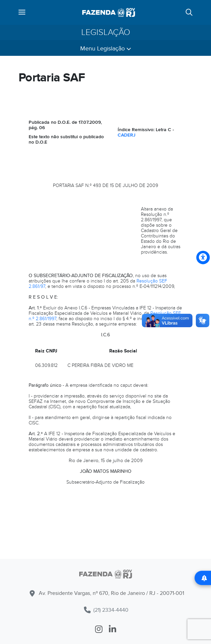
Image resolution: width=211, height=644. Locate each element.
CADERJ (127, 135)
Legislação (106, 32)
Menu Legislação (106, 49)
